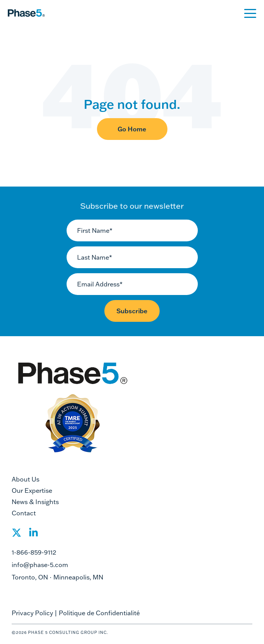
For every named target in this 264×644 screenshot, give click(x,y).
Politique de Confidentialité (99, 613)
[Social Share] (17, 535)
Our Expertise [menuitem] (32, 490)
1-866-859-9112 (34, 552)
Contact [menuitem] (24, 513)
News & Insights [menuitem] (35, 502)
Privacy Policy (32, 613)
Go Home (132, 129)
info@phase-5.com (40, 565)
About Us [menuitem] (26, 479)
